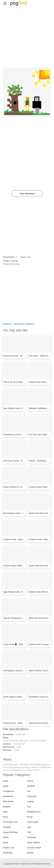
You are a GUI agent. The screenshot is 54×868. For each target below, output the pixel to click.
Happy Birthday (10, 832)
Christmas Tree (10, 822)
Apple (6, 786)
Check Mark (33, 822)
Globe (6, 837)
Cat (29, 791)
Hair (29, 827)
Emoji (30, 817)
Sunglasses (8, 791)
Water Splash (33, 842)
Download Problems (24, 324)
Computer (32, 837)
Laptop (30, 801)
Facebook (8, 853)
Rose (5, 817)
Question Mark (34, 848)
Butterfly (31, 786)
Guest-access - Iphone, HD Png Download (22, 723)
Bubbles (7, 806)
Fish (29, 832)
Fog (29, 806)
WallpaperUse (34, 812)
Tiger (5, 812)
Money (30, 853)
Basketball (8, 796)
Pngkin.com (8, 848)
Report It (7, 324)
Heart (6, 781)
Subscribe (32, 796)
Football (7, 827)
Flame (30, 781)
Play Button (8, 801)
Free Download (27, 194)
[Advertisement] (27, 41)
